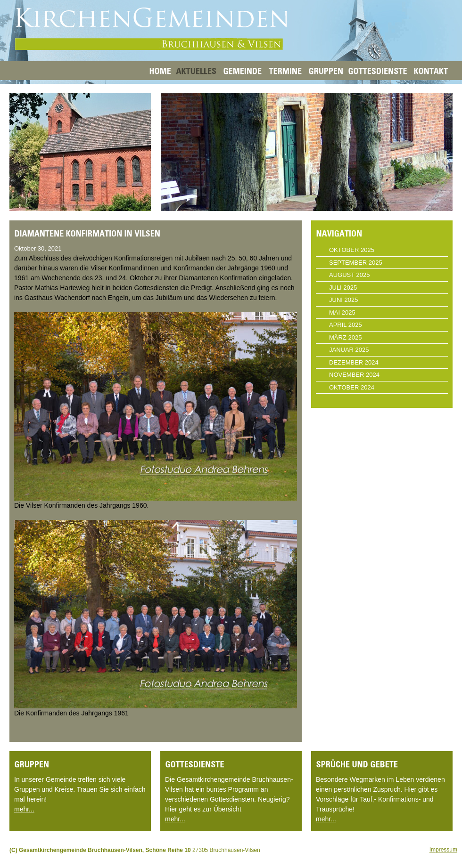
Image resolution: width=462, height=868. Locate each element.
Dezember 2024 (354, 362)
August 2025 (349, 275)
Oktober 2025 (352, 250)
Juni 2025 (343, 300)
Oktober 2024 (352, 387)
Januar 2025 (349, 350)
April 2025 (346, 325)
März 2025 (345, 337)
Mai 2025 (342, 312)
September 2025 (356, 263)
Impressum (443, 850)
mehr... (24, 809)
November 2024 (354, 375)
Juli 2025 (343, 288)
